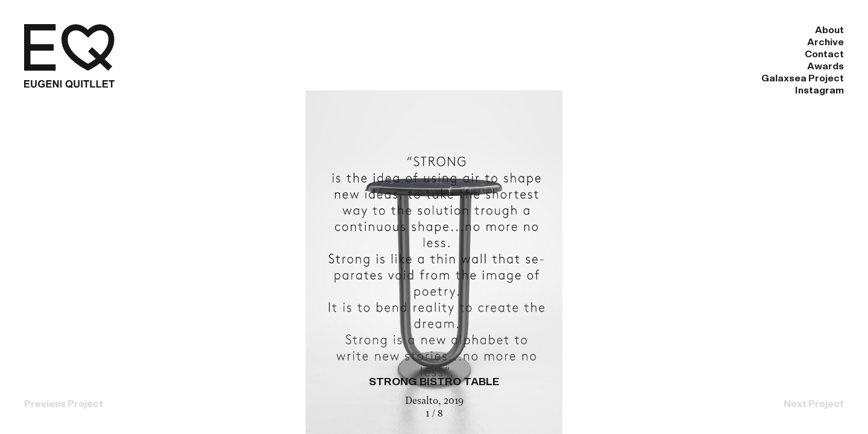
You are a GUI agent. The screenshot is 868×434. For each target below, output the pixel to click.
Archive (473, 30)
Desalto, (424, 401)
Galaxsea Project (718, 30)
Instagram (819, 30)
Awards (622, 30)
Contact (548, 30)
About (404, 30)
